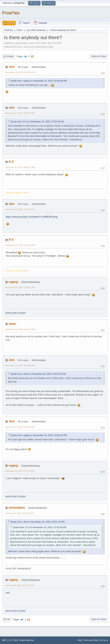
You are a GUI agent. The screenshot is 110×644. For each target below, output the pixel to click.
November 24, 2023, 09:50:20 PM (20, 72)
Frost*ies (11, 13)
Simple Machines (26, 640)
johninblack (17, 508)
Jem (12, 67)
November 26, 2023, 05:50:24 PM (20, 427)
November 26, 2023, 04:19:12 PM (20, 329)
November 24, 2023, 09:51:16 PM (20, 113)
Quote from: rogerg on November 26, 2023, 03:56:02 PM (39, 435)
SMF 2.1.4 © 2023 (10, 640)
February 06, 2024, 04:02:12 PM (19, 585)
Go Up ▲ (104, 640)
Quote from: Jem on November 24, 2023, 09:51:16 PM (38, 522)
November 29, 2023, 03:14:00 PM (20, 471)
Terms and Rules (91, 640)
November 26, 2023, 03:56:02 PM (20, 287)
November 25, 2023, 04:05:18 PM (20, 245)
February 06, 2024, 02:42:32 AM (19, 513)
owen (12, 324)
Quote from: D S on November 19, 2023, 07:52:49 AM (37, 122)
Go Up (7, 620)
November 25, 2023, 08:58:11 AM (20, 167)
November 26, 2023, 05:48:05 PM (20, 366)
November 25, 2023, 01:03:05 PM (20, 209)
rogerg (13, 282)
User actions (99, 57)
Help (80, 640)
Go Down (8, 57)
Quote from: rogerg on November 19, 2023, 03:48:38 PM (39, 81)
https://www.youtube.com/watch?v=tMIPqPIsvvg (32, 217)
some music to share (15, 313)
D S (11, 162)
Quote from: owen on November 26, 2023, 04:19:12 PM (38, 374)
